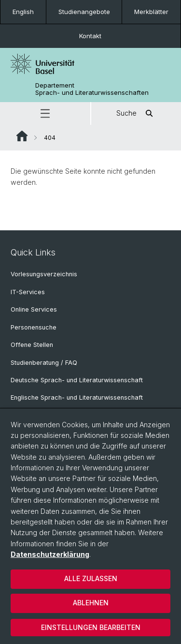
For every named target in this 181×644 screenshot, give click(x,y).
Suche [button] (136, 113)
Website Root (22, 136)
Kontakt (90, 36)
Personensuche (34, 327)
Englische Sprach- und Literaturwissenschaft (77, 397)
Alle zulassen (91, 578)
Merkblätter (151, 12)
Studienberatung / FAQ (44, 363)
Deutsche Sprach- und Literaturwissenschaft (77, 380)
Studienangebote (84, 12)
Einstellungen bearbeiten (91, 627)
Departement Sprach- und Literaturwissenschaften (92, 89)
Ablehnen (91, 603)
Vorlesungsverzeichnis (44, 274)
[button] (45, 113)
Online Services (34, 309)
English (23, 12)
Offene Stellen (32, 345)
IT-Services (28, 292)
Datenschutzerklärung (50, 554)
